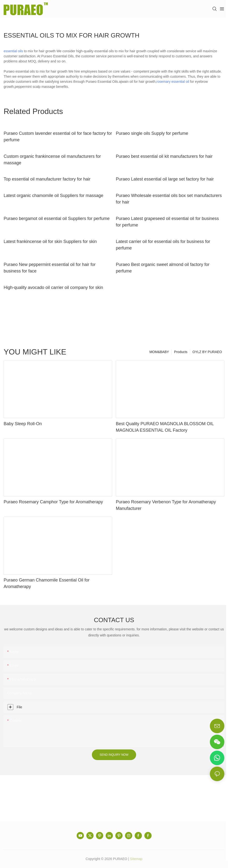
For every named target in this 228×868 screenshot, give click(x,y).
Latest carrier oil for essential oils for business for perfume (163, 245)
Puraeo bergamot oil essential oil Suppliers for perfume (57, 219)
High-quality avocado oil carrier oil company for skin (53, 287)
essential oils (13, 51)
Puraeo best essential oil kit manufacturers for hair (164, 156)
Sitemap (136, 859)
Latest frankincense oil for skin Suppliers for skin (50, 242)
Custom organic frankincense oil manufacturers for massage (52, 160)
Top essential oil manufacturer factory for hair (47, 179)
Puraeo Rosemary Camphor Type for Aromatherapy (53, 502)
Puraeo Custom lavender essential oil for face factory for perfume (58, 137)
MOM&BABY (159, 352)
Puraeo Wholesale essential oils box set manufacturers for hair (169, 199)
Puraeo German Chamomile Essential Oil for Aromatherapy (47, 583)
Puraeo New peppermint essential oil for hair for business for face (50, 268)
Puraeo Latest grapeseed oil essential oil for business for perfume (167, 222)
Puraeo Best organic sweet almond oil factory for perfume (163, 268)
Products (181, 352)
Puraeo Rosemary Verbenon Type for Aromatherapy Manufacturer (166, 505)
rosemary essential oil (173, 82)
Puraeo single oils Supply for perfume (152, 133)
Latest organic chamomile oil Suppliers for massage (53, 196)
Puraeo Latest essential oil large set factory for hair (165, 179)
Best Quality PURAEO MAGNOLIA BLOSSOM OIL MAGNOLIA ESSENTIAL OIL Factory (165, 427)
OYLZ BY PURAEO (207, 352)
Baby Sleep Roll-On (23, 424)
